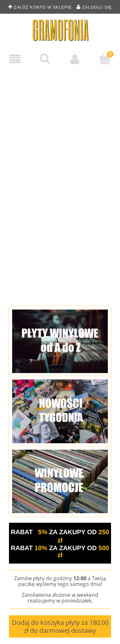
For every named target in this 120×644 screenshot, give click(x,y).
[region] (60, 184)
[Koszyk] (105, 59)
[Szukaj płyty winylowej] (45, 59)
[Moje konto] (75, 59)
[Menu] (15, 59)
